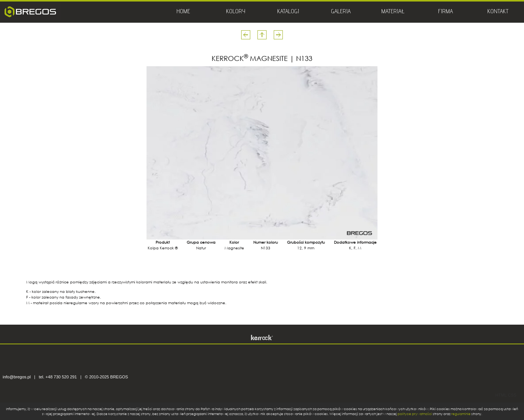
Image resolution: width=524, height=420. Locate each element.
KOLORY (236, 12)
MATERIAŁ (393, 12)
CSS (512, 395)
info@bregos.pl (17, 377)
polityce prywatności (415, 414)
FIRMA (445, 12)
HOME (183, 12)
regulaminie (461, 414)
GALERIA (341, 12)
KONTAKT (498, 12)
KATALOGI (288, 12)
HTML (501, 395)
